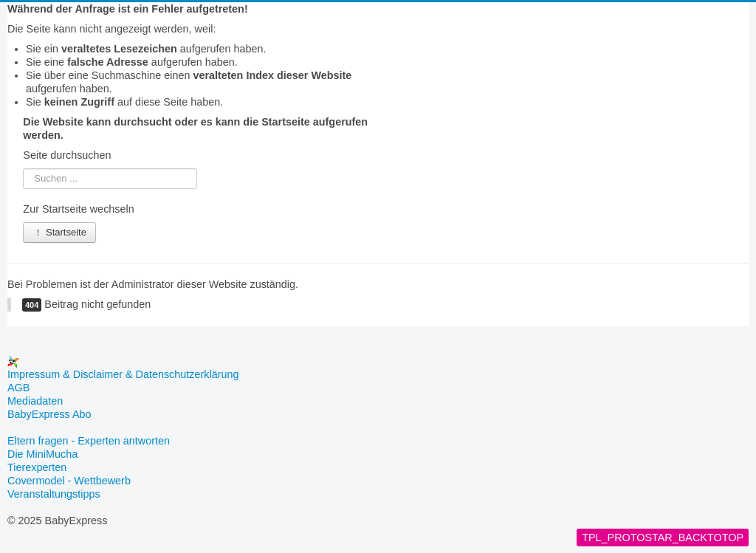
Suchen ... (23, 169)
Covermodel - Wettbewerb (69, 481)
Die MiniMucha (42, 454)
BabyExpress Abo (49, 414)
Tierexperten (37, 467)
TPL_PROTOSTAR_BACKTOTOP (663, 537)
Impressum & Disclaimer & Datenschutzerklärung (123, 374)
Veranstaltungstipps (54, 494)
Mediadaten (35, 401)
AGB (18, 388)
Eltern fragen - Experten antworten (89, 441)
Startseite (59, 232)
